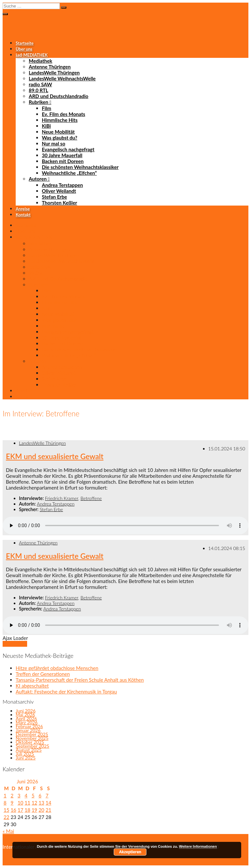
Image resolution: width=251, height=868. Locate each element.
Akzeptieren (130, 852)
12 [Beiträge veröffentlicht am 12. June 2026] (34, 803)
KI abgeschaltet (32, 686)
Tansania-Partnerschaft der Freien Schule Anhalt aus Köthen (80, 680)
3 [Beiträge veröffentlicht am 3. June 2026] (19, 795)
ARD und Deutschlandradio (59, 96)
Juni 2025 (26, 758)
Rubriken (39, 102)
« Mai (8, 831)
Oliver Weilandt (59, 191)
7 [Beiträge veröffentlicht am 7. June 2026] (47, 795)
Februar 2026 (29, 726)
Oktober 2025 (30, 742)
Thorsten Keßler (59, 203)
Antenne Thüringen (50, 67)
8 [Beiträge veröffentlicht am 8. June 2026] (5, 803)
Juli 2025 (25, 754)
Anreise (23, 209)
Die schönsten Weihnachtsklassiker (80, 167)
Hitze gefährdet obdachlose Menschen (57, 668)
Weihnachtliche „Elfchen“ (69, 173)
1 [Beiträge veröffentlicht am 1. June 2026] (5, 795)
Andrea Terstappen (62, 185)
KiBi (46, 126)
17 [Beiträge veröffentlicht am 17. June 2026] (20, 810)
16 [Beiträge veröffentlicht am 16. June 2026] (13, 810)
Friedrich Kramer (62, 498)
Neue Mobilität (58, 132)
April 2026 (26, 718)
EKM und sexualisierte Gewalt (55, 456)
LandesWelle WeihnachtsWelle (62, 78)
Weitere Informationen (198, 846)
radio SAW (40, 84)
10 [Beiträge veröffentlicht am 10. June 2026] (20, 803)
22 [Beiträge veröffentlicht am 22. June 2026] (6, 817)
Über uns (24, 49)
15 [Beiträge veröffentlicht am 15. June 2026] (6, 810)
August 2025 (29, 750)
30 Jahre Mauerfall (62, 155)
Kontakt (23, 215)
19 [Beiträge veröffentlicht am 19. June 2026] (34, 810)
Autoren (38, 179)
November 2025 (32, 738)
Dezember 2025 (32, 734)
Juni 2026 (26, 711)
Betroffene (91, 498)
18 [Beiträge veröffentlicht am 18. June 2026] (27, 810)
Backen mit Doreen (63, 161)
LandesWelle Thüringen (54, 73)
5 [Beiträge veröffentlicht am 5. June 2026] (33, 795)
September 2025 (33, 746)
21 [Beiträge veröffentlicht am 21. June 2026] (48, 810)
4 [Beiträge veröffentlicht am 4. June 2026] (26, 795)
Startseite (25, 43)
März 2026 (27, 722)
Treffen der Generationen (43, 674)
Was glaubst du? (59, 138)
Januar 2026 (28, 730)
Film (47, 108)
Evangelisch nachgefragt (68, 149)
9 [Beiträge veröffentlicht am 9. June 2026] (12, 803)
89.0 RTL (38, 90)
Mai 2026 (25, 715)
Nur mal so (54, 143)
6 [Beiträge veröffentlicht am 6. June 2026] (40, 795)
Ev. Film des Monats (64, 114)
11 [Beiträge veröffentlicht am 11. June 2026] (27, 803)
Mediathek (41, 61)
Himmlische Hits (60, 120)
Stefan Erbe (54, 197)
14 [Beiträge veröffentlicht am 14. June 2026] (48, 803)
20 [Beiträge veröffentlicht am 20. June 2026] (41, 810)
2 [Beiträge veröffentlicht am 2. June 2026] (12, 795)
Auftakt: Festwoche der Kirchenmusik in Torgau (66, 692)
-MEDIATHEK (32, 55)
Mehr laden (15, 644)
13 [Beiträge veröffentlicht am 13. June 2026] (41, 803)
